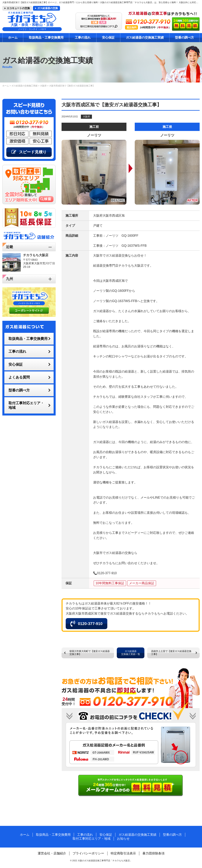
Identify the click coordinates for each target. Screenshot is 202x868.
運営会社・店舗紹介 (52, 853)
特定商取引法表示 (123, 853)
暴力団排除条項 (153, 853)
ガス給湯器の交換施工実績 (145, 38)
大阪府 (86, 117)
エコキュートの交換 (18, 8)
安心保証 (108, 38)
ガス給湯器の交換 (48, 8)
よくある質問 (19, 377)
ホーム (13, 38)
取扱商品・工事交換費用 (46, 38)
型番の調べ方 (184, 38)
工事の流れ (83, 38)
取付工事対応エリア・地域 (26, 405)
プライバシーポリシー (88, 853)
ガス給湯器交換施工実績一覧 (131, 653)
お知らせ (123, 839)
